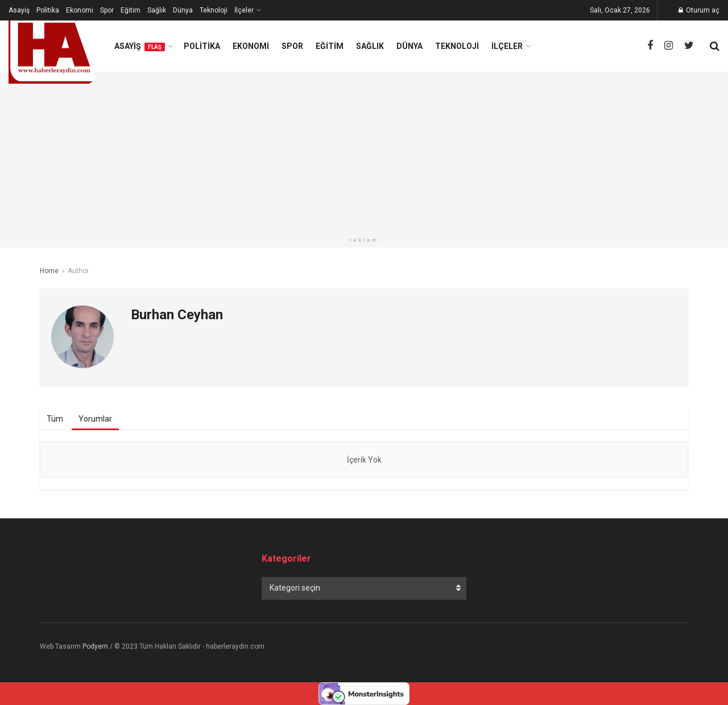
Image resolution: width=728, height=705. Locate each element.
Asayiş (19, 10)
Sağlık (157, 10)
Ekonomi (80, 10)
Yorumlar (95, 419)
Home (49, 271)
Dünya (183, 10)
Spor (107, 10)
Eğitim (131, 10)
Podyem (95, 646)
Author (78, 271)
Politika (48, 10)
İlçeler (244, 10)
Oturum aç (699, 10)
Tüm (55, 419)
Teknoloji (214, 10)
